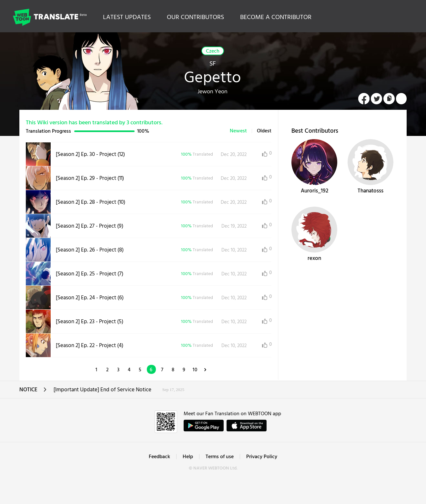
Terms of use (220, 457)
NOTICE (33, 392)
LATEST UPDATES (127, 17)
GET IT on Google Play (204, 426)
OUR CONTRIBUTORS (195, 17)
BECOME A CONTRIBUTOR (276, 17)
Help (188, 457)
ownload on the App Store (247, 426)
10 (195, 370)
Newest (238, 131)
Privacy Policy (262, 457)
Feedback (159, 457)
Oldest (264, 131)
